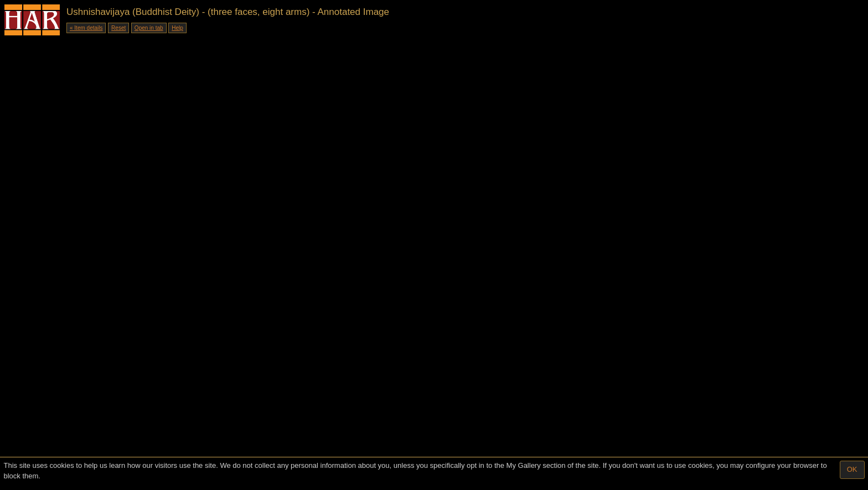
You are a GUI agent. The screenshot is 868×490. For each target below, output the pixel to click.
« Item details (86, 28)
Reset (118, 28)
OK (852, 469)
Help (177, 28)
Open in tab (149, 28)
